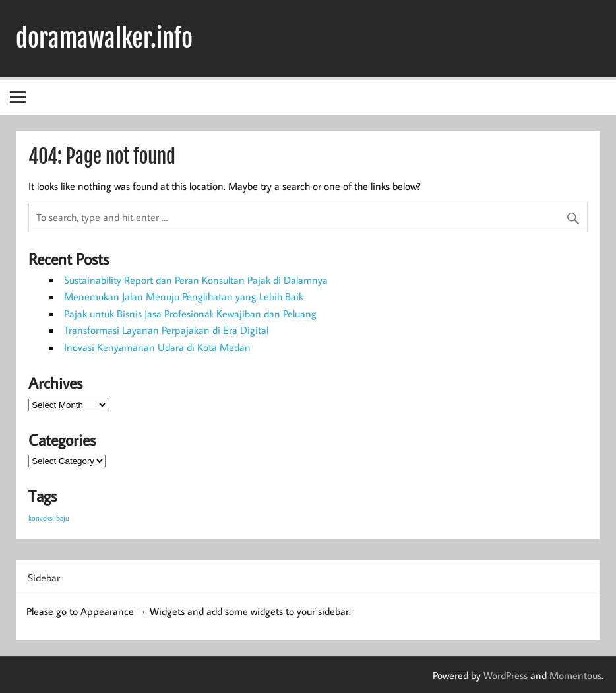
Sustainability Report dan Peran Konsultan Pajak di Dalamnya (196, 280)
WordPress (506, 675)
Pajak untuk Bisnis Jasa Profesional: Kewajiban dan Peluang (190, 313)
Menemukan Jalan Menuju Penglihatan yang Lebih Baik (184, 296)
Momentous (575, 675)
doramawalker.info (104, 38)
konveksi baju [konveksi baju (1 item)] (49, 518)
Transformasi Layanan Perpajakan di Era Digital (166, 330)
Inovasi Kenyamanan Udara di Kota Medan (157, 347)
